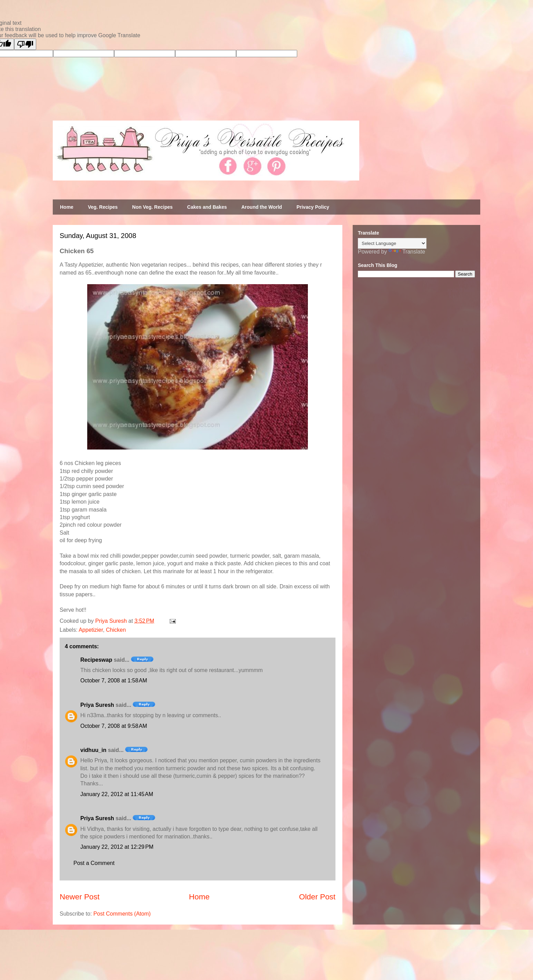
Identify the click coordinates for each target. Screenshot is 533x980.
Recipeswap (96, 660)
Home (67, 207)
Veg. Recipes (103, 207)
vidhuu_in (93, 750)
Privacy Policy (313, 207)
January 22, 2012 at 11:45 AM (117, 794)
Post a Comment (94, 863)
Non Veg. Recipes (152, 207)
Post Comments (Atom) (122, 914)
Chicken (116, 630)
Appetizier (91, 630)
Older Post (317, 897)
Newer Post (80, 897)
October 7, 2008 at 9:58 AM (114, 726)
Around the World (262, 207)
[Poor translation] (25, 44)
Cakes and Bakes (207, 207)
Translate (407, 252)
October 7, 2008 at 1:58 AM (114, 680)
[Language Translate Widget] (392, 243)
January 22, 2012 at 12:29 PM (117, 847)
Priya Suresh (97, 705)
